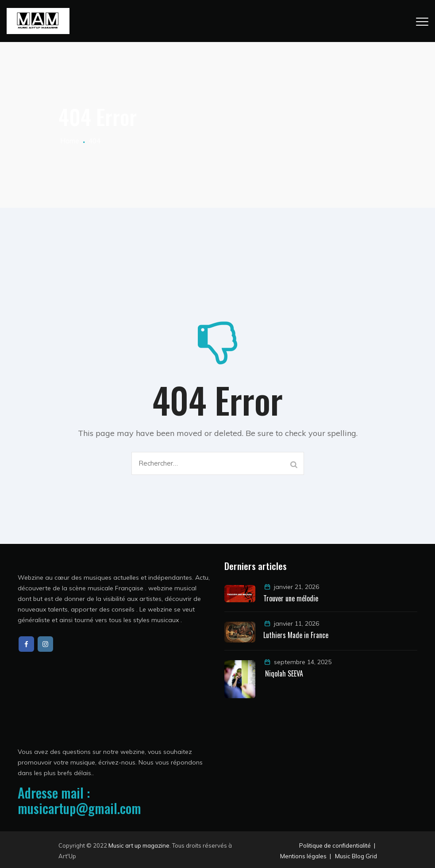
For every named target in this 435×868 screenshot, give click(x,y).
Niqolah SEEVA (283, 673)
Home (69, 141)
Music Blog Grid (356, 856)
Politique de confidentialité (335, 845)
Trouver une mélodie (292, 598)
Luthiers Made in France (296, 635)
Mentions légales (303, 856)
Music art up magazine (139, 845)
